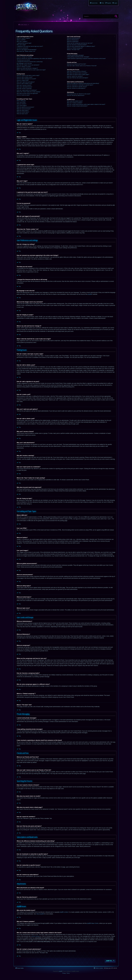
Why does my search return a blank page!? (78, 74)
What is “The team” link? (73, 50)
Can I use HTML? (21, 102)
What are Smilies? (21, 104)
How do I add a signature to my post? (26, 79)
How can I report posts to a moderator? (27, 90)
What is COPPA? (21, 40)
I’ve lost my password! (22, 48)
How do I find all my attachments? (76, 95)
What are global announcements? (25, 107)
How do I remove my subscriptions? (76, 88)
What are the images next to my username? (28, 65)
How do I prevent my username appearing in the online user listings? (34, 58)
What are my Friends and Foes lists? (76, 64)
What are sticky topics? (23, 110)
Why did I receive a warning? (24, 88)
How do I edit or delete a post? (25, 77)
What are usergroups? (73, 41)
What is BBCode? (21, 101)
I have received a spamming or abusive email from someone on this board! (86, 58)
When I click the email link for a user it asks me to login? (31, 70)
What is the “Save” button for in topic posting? (29, 92)
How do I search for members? (75, 76)
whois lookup (35, 936)
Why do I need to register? (24, 38)
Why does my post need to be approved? (27, 93)
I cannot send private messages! (75, 55)
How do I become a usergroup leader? (77, 45)
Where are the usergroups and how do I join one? (80, 43)
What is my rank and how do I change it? (27, 68)
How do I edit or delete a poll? (24, 84)
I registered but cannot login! (24, 43)
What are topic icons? (22, 114)
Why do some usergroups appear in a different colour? (81, 46)
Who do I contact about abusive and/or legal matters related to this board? (86, 104)
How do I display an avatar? (24, 67)
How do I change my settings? (25, 57)
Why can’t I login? (21, 45)
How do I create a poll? (23, 80)
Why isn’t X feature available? (75, 103)
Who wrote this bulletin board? (75, 101)
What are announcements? (24, 109)
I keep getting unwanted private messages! (78, 57)
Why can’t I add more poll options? (26, 82)
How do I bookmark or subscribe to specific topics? (80, 85)
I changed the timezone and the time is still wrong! (30, 62)
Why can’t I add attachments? (24, 87)
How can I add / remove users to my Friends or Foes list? (82, 66)
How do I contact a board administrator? (77, 106)
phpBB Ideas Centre (93, 923)
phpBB (90, 294)
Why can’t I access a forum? (24, 85)
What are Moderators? (73, 40)
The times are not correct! (23, 60)
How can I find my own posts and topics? (78, 78)
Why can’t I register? (22, 41)
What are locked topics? (23, 112)
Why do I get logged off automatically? (27, 50)
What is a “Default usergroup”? (75, 48)
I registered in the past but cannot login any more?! (30, 46)
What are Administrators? (74, 38)
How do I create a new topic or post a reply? (28, 75)
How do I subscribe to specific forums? (77, 87)
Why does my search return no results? (77, 73)
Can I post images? (22, 105)
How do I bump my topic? (23, 95)
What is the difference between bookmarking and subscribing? (83, 83)
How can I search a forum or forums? (77, 71)
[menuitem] (115, 3)
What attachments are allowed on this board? (79, 94)
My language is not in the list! (24, 63)
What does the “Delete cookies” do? (26, 51)
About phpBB (40, 914)
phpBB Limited (64, 912)
